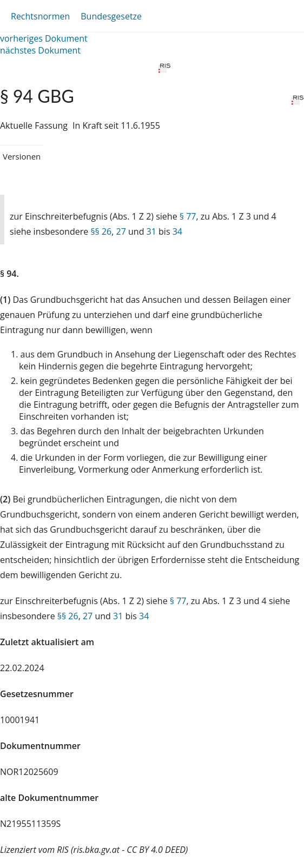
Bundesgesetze (111, 16)
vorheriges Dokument (44, 38)
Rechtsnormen (40, 16)
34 (177, 231)
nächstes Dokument (40, 50)
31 (151, 231)
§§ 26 (101, 231)
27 (121, 231)
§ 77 (188, 216)
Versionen (22, 156)
